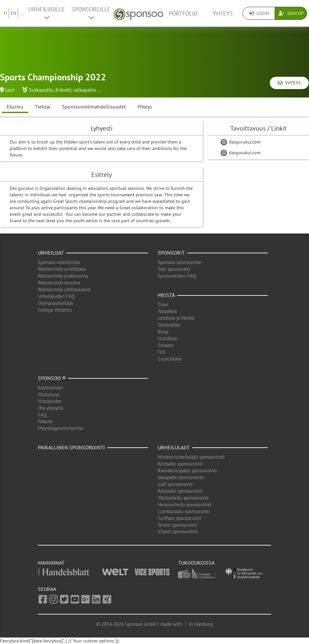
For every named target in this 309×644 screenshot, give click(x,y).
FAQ (42, 415)
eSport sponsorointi (178, 531)
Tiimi (163, 305)
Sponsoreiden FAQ (177, 276)
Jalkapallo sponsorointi (181, 477)
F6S (162, 352)
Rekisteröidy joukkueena (63, 276)
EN (13, 13)
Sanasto (166, 345)
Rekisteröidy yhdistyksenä (64, 289)
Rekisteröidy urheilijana (62, 269)
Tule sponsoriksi (174, 269)
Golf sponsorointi (175, 484)
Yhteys (223, 13)
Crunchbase (170, 359)
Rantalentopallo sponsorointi (187, 471)
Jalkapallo (85, 90)
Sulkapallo (41, 90)
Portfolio (183, 13)
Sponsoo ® (52, 378)
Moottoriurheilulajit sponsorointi (191, 457)
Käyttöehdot (51, 388)
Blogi (163, 332)
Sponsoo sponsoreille (180, 262)
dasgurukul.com (240, 142)
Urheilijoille (47, 13)
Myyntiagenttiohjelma (60, 428)
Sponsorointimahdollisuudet (94, 107)
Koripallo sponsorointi (180, 464)
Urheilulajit (174, 447)
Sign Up (291, 13)
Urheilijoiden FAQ (56, 296)
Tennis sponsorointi (177, 525)
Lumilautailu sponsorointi (184, 511)
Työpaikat (167, 311)
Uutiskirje (168, 338)
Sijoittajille (169, 325)
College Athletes (55, 310)
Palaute (45, 421)
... (22, 13)
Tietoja (43, 107)
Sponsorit (171, 253)
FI (5, 13)
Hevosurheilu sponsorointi (185, 505)
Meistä (166, 295)
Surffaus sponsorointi (179, 518)
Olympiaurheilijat (56, 303)
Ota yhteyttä (51, 408)
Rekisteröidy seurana (59, 283)
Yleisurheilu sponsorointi (183, 498)
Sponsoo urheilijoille (59, 262)
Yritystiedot (50, 401)
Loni (10, 90)
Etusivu (15, 107)
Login (259, 13)
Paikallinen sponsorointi (71, 447)
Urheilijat (51, 253)
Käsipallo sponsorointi (180, 491)
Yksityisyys (49, 394)
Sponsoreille (91, 13)
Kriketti (63, 90)
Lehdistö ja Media (176, 318)
